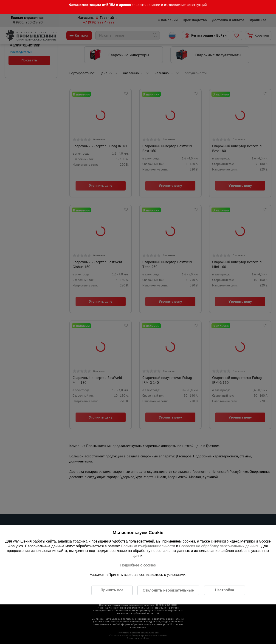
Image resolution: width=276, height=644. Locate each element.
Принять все (112, 590)
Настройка (224, 590)
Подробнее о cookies (138, 565)
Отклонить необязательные (168, 590)
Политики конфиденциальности (148, 546)
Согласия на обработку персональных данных (219, 546)
